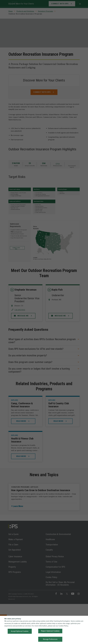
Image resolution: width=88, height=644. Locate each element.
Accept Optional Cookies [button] (20, 631)
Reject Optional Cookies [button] (50, 631)
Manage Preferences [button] (50, 639)
